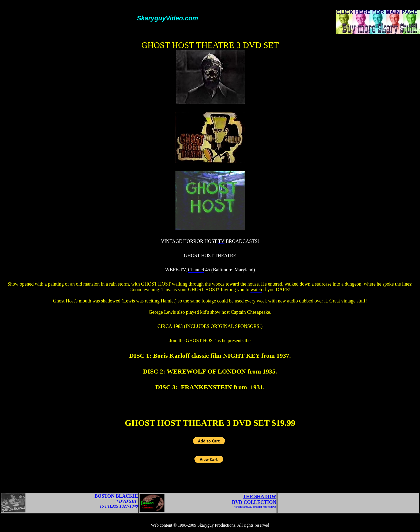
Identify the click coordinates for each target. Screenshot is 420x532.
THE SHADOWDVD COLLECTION (254, 499)
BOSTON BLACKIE (116, 496)
